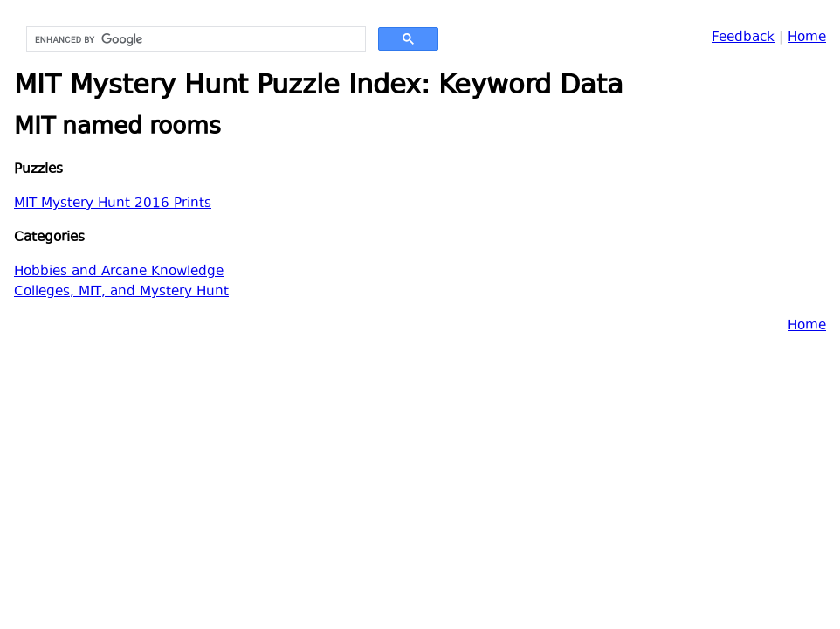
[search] (194, 39)
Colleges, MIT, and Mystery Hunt (121, 292)
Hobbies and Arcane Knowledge (119, 272)
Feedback (743, 38)
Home (807, 38)
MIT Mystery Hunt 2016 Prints (113, 204)
